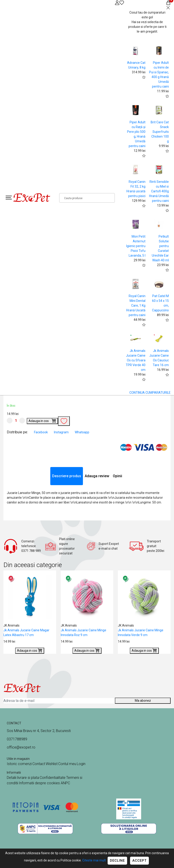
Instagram (62, 432)
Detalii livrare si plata (23, 778)
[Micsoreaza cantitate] (10, 421)
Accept (139, 861)
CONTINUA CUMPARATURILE (150, 393)
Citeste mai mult (94, 860)
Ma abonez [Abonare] (143, 701)
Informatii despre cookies (40, 783)
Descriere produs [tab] (67, 476)
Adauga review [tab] (97, 476)
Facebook (41, 432)
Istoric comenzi (19, 764)
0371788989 (17, 739)
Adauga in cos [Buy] (42, 420)
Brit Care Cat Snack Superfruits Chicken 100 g (160, 132)
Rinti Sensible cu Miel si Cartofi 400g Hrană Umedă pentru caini (159, 191)
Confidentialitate (53, 778)
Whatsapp (82, 432)
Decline (117, 861)
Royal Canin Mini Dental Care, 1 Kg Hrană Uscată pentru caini (136, 305)
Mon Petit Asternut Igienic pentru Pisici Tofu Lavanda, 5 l (136, 246)
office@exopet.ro (21, 747)
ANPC (65, 783)
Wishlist (52, 764)
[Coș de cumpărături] (168, 3)
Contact (39, 764)
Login (81, 764)
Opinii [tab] (117, 476)
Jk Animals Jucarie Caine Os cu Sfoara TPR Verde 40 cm (136, 360)
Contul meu (67, 764)
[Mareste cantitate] (22, 421)
